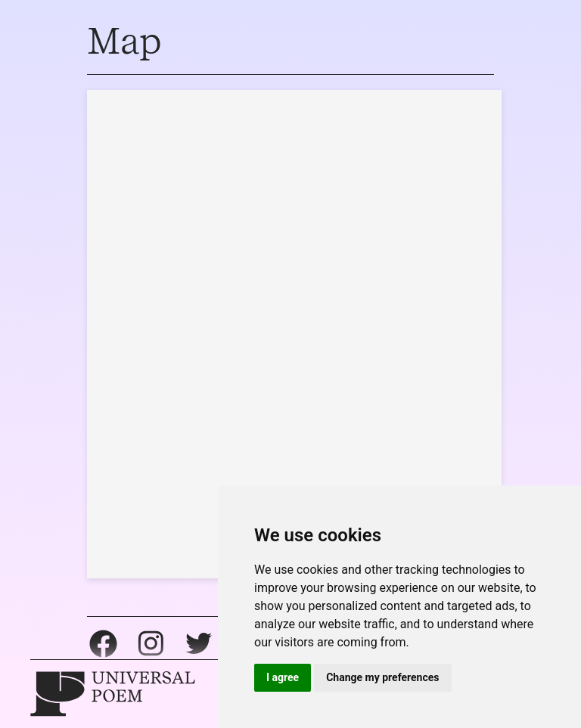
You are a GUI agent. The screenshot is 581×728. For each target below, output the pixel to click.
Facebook (103, 644)
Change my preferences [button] (382, 677)
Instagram (151, 644)
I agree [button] (283, 677)
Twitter (199, 644)
